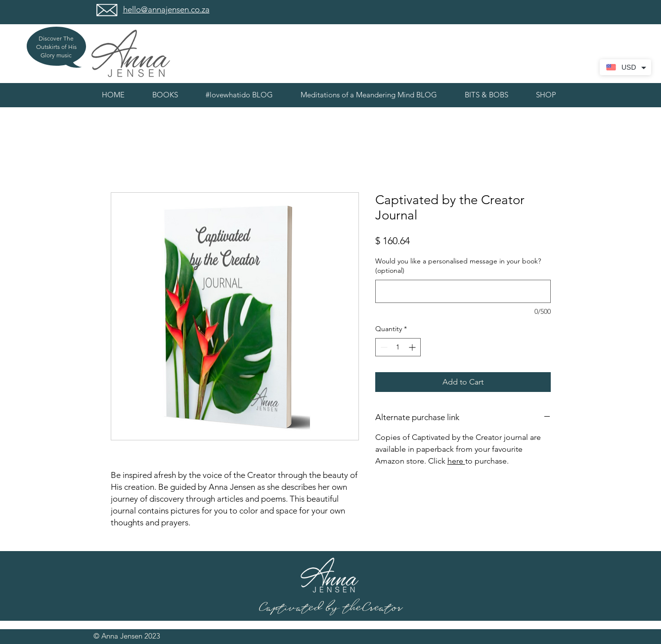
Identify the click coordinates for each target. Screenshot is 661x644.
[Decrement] (383, 347)
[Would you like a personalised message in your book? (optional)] (463, 291)
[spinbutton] (398, 347)
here (456, 461)
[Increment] (413, 347)
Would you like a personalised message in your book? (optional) (458, 266)
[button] (486, 95)
